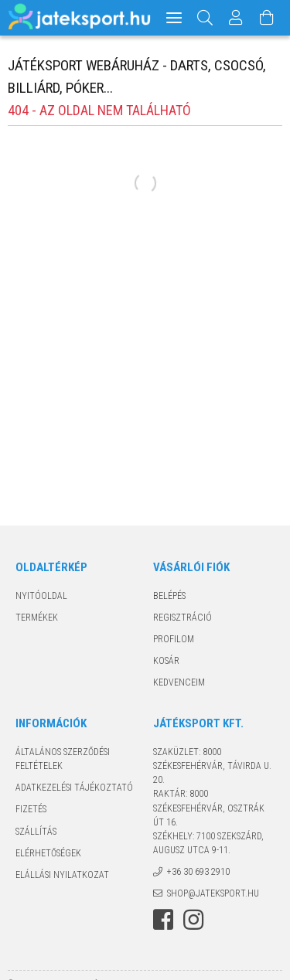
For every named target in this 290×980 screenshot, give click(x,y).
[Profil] (237, 18)
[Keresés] (205, 18)
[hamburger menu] (174, 18)
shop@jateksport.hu (213, 893)
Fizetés (31, 809)
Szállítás (36, 832)
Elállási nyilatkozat (62, 875)
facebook (163, 920)
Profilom (174, 639)
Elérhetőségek (48, 853)
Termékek (37, 618)
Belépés (169, 596)
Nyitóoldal (41, 596)
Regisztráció (183, 618)
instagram (193, 920)
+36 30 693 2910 (198, 872)
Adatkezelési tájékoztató (74, 788)
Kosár (166, 661)
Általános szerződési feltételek (63, 759)
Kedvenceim (179, 682)
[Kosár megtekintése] (268, 18)
